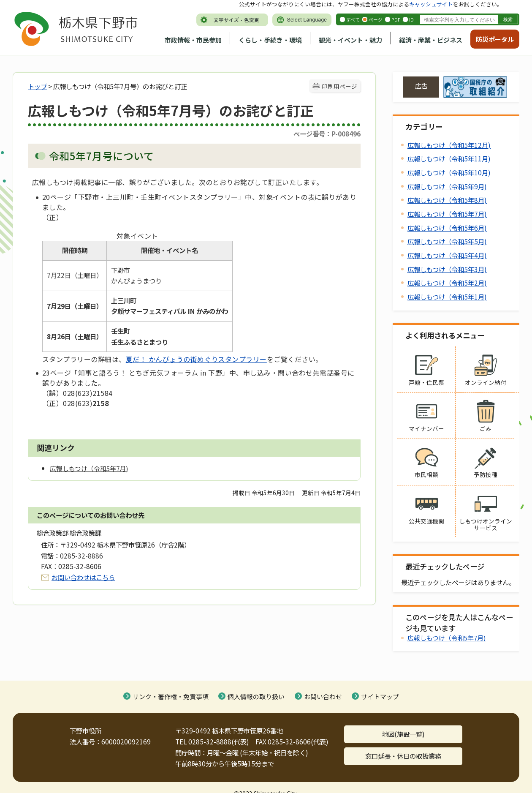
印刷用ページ (339, 86)
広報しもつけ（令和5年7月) (447, 214)
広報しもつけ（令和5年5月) (447, 241)
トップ (37, 86)
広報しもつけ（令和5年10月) (449, 172)
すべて (353, 19)
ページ (376, 19)
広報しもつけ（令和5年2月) (447, 283)
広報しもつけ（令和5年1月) (447, 297)
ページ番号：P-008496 (327, 134)
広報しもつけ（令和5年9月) (447, 186)
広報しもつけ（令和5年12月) (449, 145)
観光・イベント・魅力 (350, 40)
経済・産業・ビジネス (431, 40)
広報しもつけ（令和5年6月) (447, 228)
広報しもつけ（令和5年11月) (449, 158)
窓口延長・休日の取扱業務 (403, 756)
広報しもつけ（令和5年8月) (447, 200)
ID (411, 19)
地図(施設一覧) (403, 734)
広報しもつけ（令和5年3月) (447, 269)
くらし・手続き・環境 (270, 40)
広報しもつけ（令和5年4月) (447, 255)
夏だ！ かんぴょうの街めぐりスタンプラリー (196, 359)
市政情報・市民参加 (193, 40)
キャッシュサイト (431, 4)
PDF (396, 19)
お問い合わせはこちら (83, 577)
